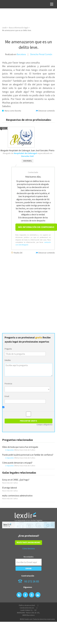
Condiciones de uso (27, 608)
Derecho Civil (27, 156)
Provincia (8, 384)
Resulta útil (17, 253)
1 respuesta (9, 450)
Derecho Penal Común (41, 54)
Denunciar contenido (45, 111)
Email (7, 396)
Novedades (29, 557)
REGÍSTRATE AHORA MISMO (29, 542)
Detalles (8, 360)
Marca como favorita (12, 111)
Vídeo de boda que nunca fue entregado (20, 447)
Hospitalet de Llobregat (25, 153)
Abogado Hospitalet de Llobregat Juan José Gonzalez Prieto (27, 150)
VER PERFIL (27, 161)
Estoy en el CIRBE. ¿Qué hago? (16, 480)
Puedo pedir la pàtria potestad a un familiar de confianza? (28, 455)
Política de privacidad (27, 605)
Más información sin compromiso (36, 227)
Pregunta (8, 349)
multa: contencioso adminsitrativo (17, 496)
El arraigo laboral (9, 488)
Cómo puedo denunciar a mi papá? (17, 463)
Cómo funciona (29, 549)
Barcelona (21, 54)
